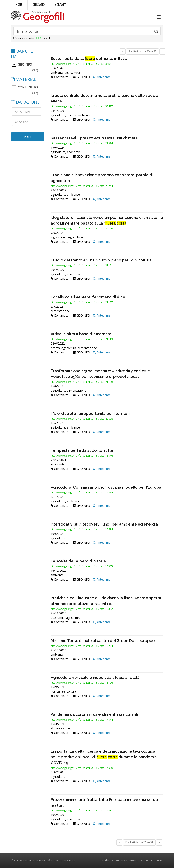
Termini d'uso (153, 860)
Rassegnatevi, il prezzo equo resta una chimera (94, 138)
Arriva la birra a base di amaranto (81, 334)
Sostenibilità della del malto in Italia (89, 59)
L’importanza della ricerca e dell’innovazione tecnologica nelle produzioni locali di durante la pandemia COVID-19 (104, 757)
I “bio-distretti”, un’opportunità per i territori (90, 413)
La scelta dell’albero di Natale (78, 561)
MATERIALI (24, 79)
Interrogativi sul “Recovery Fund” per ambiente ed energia (104, 524)
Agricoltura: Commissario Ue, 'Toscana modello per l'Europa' (106, 487)
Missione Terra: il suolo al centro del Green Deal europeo (103, 641)
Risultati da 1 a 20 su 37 (143, 51)
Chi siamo (39, 5)
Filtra (28, 137)
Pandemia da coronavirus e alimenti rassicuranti (94, 714)
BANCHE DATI (22, 54)
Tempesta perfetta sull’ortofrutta (82, 450)
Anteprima (102, 77)
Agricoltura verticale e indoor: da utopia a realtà (95, 677)
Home (19, 5)
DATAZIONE (25, 102)
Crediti (105, 860)
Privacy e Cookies (127, 860)
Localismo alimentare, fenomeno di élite (88, 297)
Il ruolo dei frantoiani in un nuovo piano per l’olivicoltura (101, 260)
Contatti (61, 5)
